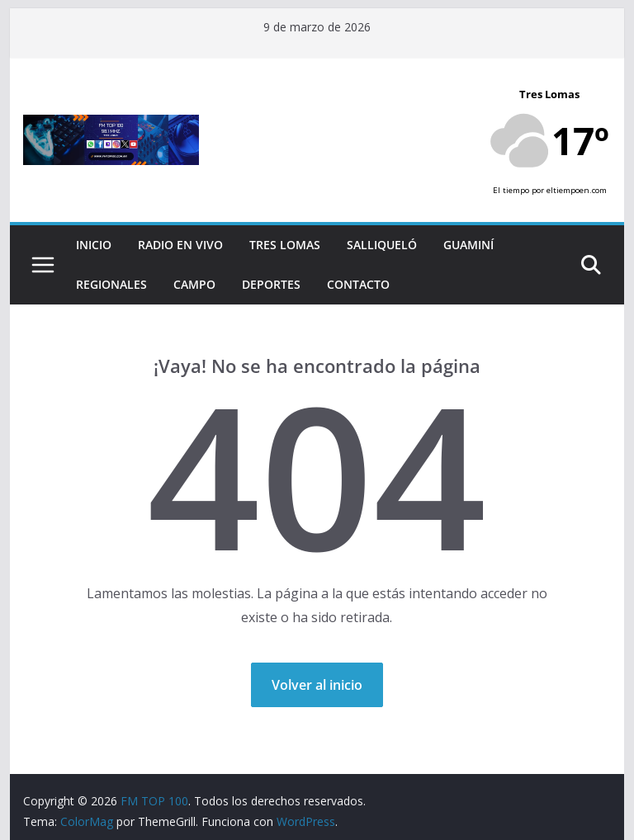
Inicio (94, 245)
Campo (194, 284)
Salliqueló (382, 245)
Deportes (271, 284)
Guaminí (468, 245)
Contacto (358, 284)
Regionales (111, 284)
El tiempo (511, 190)
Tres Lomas (285, 245)
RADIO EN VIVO (180, 245)
